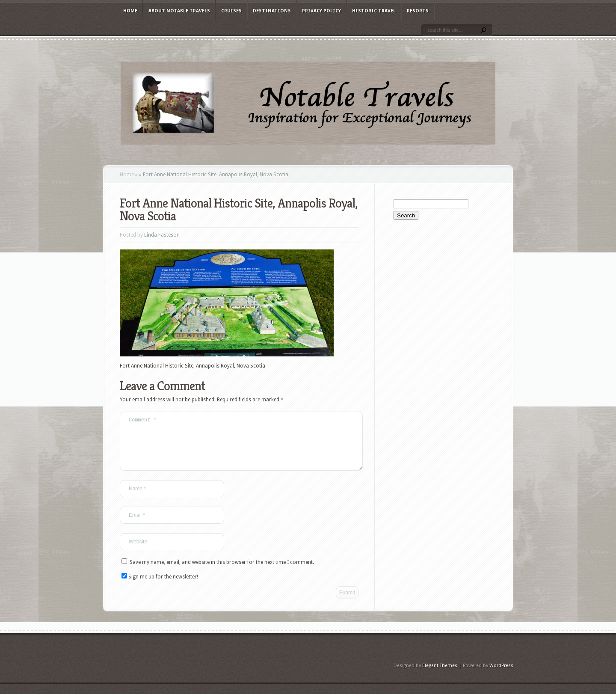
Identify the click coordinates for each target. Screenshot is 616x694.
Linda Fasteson (162, 235)
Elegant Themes (440, 676)
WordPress (501, 676)
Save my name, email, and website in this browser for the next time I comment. (222, 572)
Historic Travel (374, 11)
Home (130, 11)
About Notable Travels (179, 11)
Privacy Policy (321, 11)
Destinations (272, 11)
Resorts (418, 11)
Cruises (231, 11)
